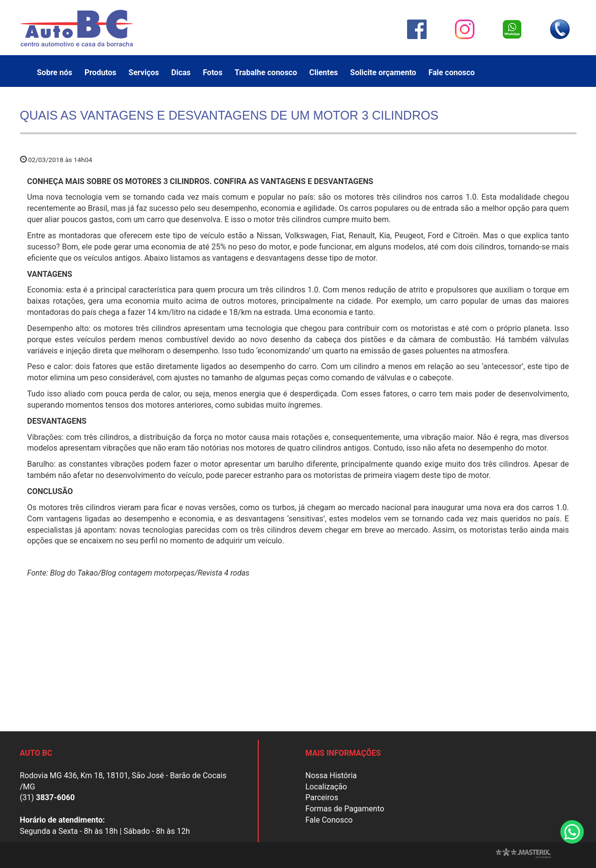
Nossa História (331, 775)
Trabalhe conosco (266, 72)
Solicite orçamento (383, 72)
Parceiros (322, 797)
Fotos (213, 72)
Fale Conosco (329, 820)
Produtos (100, 72)
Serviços (144, 72)
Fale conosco (452, 72)
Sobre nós (55, 72)
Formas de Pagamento (345, 809)
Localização (326, 787)
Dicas (181, 72)
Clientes (323, 72)
